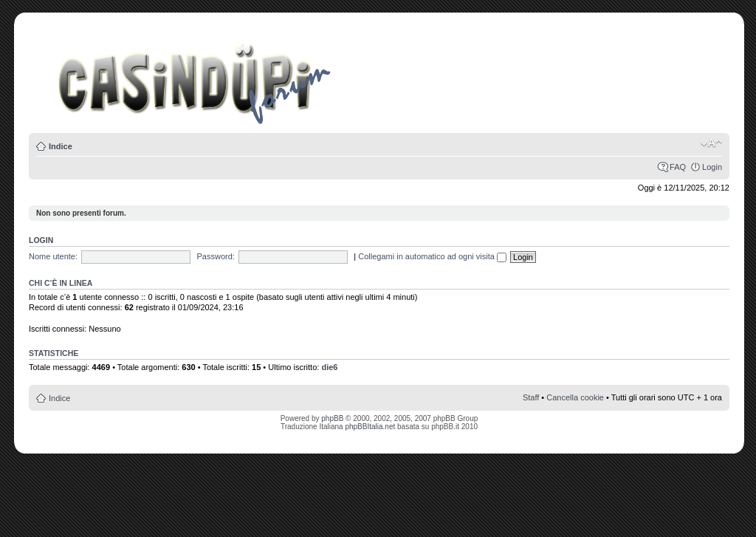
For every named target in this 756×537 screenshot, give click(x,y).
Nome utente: (53, 256)
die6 (329, 367)
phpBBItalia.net (370, 427)
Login (712, 167)
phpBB (332, 418)
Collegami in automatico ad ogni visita (432, 256)
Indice (61, 146)
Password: (216, 256)
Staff (531, 397)
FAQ (678, 167)
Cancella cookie (575, 397)
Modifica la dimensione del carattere (711, 143)
